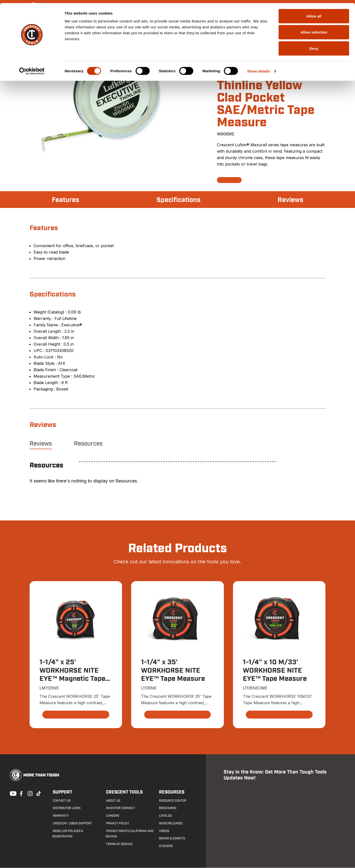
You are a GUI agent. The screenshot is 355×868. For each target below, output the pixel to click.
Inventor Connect (120, 808)
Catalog (165, 816)
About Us (113, 801)
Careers (112, 816)
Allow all (314, 13)
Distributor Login (66, 808)
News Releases (170, 824)
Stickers (166, 846)
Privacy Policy (117, 824)
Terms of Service (119, 844)
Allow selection (314, 29)
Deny (314, 45)
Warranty (60, 816)
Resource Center (172, 801)
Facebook (21, 793)
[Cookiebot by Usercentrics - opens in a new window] (32, 68)
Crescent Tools (124, 792)
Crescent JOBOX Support (72, 824)
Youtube (12, 793)
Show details (259, 68)
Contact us (61, 801)
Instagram (30, 793)
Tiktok (38, 793)
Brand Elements (172, 839)
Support (62, 792)
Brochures (167, 808)
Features (66, 200)
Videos (164, 831)
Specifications (178, 200)
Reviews (290, 200)
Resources (88, 444)
